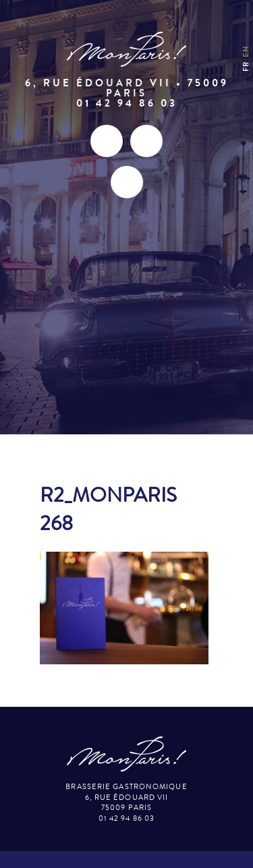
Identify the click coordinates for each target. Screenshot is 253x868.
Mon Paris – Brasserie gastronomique (127, 50)
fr (246, 66)
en (246, 52)
